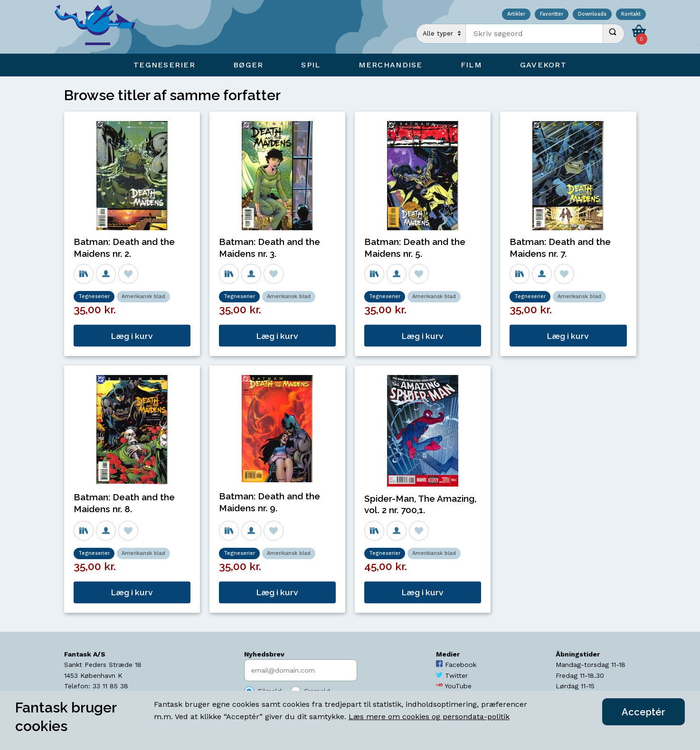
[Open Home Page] (100, 27)
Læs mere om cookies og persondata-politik (429, 717)
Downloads (592, 14)
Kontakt (631, 14)
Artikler (516, 14)
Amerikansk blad (143, 296)
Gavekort (543, 65)
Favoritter (552, 14)
